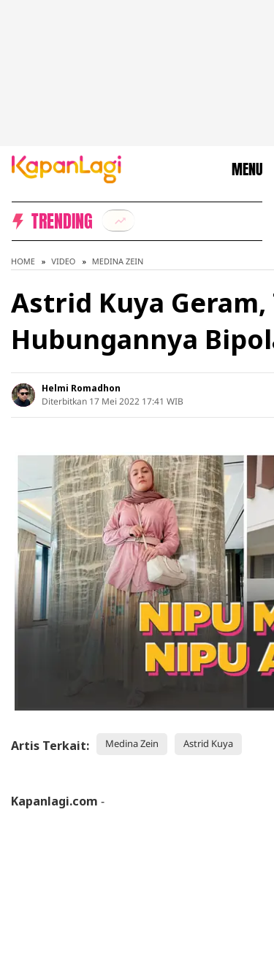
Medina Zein (118, 261)
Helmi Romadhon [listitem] (81, 388)
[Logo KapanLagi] (66, 168)
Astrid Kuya (208, 743)
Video (63, 261)
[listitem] (118, 221)
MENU (247, 169)
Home (23, 261)
